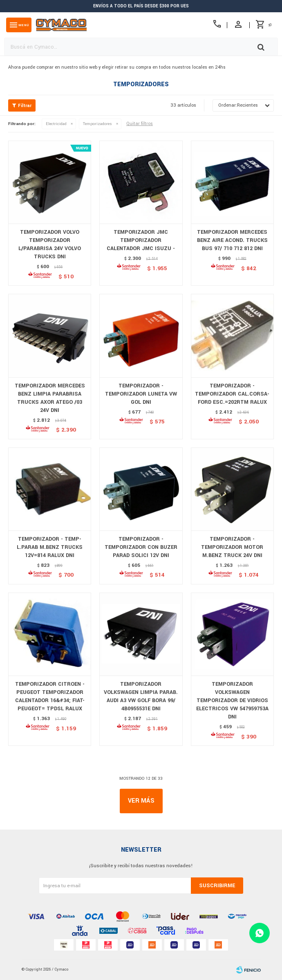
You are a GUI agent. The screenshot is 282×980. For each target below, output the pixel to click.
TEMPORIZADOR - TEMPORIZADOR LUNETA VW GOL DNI (141, 394)
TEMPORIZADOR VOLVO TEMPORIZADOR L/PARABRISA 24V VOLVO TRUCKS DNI (50, 244)
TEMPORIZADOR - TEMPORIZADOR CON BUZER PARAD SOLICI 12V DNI (141, 547)
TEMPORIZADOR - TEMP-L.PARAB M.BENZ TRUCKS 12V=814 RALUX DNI (50, 547)
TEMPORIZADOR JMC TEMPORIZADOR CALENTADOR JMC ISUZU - (141, 240)
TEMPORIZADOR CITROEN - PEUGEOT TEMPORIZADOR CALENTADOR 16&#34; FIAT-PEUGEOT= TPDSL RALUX (50, 696)
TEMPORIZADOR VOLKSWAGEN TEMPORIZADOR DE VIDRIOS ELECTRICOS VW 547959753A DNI (232, 700)
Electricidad (56, 124)
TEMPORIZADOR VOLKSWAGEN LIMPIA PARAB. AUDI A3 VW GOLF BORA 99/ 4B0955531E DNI (141, 696)
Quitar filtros (140, 124)
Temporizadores (97, 124)
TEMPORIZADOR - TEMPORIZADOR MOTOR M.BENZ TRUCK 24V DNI (232, 547)
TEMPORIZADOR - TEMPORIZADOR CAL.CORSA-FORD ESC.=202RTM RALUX (232, 394)
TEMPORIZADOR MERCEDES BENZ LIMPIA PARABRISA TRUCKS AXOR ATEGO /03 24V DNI (50, 398)
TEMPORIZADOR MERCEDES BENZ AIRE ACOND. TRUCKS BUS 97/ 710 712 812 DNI (232, 240)
